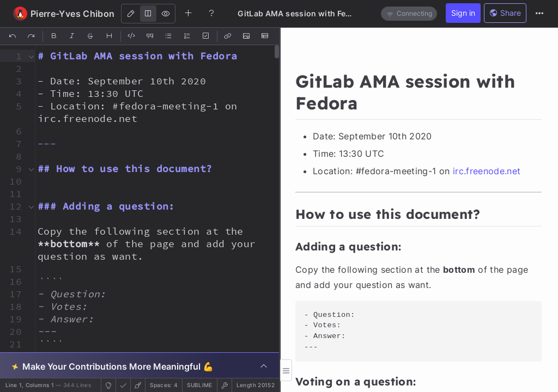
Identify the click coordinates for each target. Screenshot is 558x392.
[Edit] (131, 14)
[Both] (148, 14)
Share (505, 13)
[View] (166, 14)
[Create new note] (189, 13)
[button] (12, 56)
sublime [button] (199, 385)
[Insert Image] (247, 36)
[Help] (211, 13)
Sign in (463, 13)
